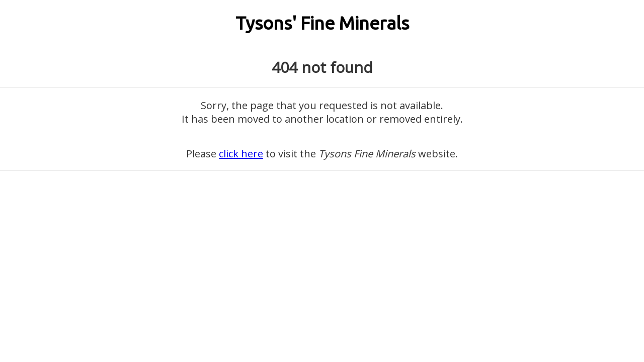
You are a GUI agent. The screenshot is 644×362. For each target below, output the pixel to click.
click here (241, 154)
